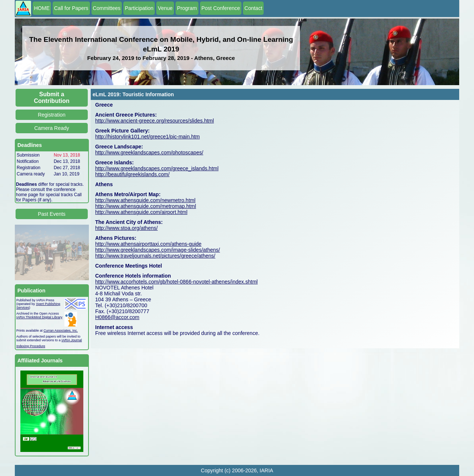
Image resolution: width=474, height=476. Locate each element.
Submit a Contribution (52, 98)
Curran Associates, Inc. (61, 331)
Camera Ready (51, 128)
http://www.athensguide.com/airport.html (141, 212)
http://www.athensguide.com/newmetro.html (145, 200)
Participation (139, 8)
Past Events (52, 214)
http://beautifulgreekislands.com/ (132, 174)
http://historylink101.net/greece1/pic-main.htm (147, 137)
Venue (165, 8)
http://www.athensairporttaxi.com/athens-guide (148, 244)
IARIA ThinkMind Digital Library (39, 317)
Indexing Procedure (31, 346)
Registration (52, 115)
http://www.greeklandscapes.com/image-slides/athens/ (158, 250)
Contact (253, 8)
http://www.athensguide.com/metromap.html (146, 206)
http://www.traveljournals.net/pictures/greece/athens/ (155, 256)
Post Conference (221, 8)
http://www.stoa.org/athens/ (126, 228)
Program (187, 8)
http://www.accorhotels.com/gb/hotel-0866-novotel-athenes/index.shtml (176, 282)
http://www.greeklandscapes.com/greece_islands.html (157, 168)
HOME (42, 8)
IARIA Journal (72, 340)
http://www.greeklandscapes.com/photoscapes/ (149, 152)
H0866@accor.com (117, 317)
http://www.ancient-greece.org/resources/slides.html (155, 121)
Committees (107, 8)
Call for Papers (71, 8)
